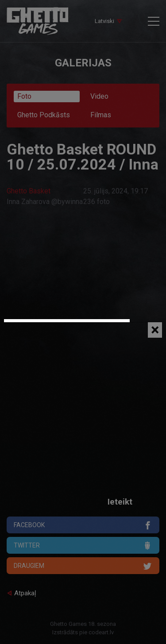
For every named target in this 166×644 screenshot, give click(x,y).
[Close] (155, 330)
